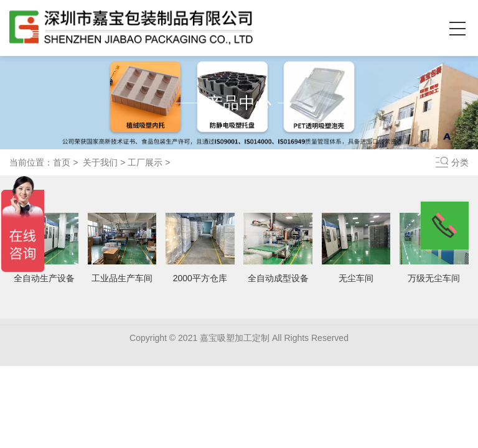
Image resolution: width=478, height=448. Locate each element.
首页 (62, 162)
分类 (460, 162)
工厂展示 (145, 162)
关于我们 (100, 162)
